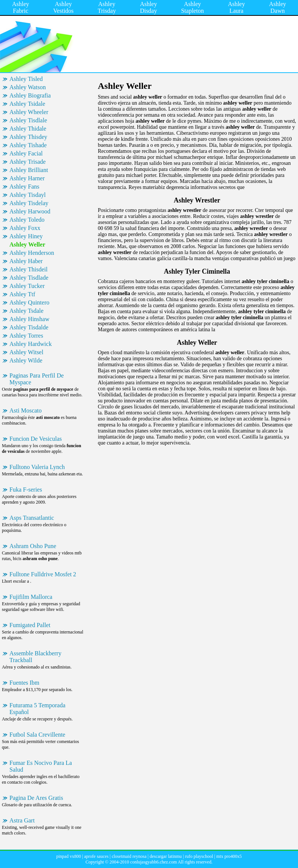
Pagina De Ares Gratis (36, 798)
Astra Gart (22, 820)
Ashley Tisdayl (27, 195)
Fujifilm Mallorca (31, 597)
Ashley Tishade (28, 145)
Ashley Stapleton (192, 7)
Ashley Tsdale (27, 311)
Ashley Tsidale (27, 104)
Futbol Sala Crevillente (37, 735)
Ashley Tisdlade (29, 278)
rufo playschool (199, 856)
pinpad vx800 (68, 856)
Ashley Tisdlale (28, 120)
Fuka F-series (26, 490)
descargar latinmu (166, 856)
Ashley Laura (236, 7)
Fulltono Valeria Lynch (37, 467)
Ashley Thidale (28, 129)
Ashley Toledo (27, 220)
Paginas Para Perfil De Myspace (36, 379)
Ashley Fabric (21, 7)
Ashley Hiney (26, 236)
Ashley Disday (148, 7)
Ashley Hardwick (30, 344)
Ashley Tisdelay (29, 203)
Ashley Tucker (27, 286)
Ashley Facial (26, 153)
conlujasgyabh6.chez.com (154, 862)
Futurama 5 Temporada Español (37, 709)
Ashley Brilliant (29, 170)
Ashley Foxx (25, 228)
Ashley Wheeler (29, 112)
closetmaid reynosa (129, 856)
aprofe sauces (97, 856)
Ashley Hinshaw (29, 319)
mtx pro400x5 (229, 856)
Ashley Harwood (30, 211)
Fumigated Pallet (30, 625)
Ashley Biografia (30, 95)
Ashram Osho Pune (33, 546)
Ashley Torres (26, 336)
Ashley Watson (28, 87)
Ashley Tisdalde (29, 327)
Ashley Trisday (107, 7)
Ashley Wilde (26, 360)
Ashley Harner (27, 178)
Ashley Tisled (26, 79)
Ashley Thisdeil (28, 269)
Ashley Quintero (29, 302)
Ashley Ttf (22, 294)
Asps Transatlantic (32, 518)
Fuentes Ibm (24, 683)
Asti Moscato (26, 410)
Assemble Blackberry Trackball (35, 657)
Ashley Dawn (277, 7)
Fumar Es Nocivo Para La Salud (41, 766)
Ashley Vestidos (63, 7)
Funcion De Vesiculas (36, 439)
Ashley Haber (26, 261)
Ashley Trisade (27, 162)
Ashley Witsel (26, 352)
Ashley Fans (24, 187)
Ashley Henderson (32, 253)
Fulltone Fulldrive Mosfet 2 (43, 574)
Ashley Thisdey (28, 137)
